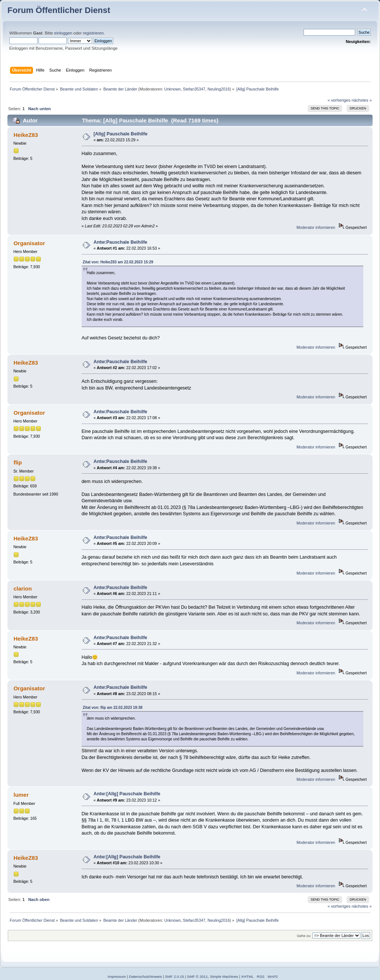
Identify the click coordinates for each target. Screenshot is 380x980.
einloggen (63, 33)
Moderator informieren (316, 227)
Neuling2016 (219, 89)
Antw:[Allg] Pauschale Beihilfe (127, 794)
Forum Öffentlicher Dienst (59, 10)
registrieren (93, 33)
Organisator (29, 243)
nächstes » (362, 100)
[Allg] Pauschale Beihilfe (121, 134)
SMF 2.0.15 (174, 976)
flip (17, 462)
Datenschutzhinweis (146, 976)
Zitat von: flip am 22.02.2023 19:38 (113, 708)
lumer (21, 795)
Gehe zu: (304, 936)
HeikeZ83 (26, 135)
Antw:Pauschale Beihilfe (120, 242)
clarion (22, 588)
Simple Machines (224, 976)
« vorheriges (339, 100)
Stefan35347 (194, 89)
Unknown (172, 89)
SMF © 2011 (197, 976)
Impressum (117, 976)
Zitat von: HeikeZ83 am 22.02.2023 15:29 (118, 262)
